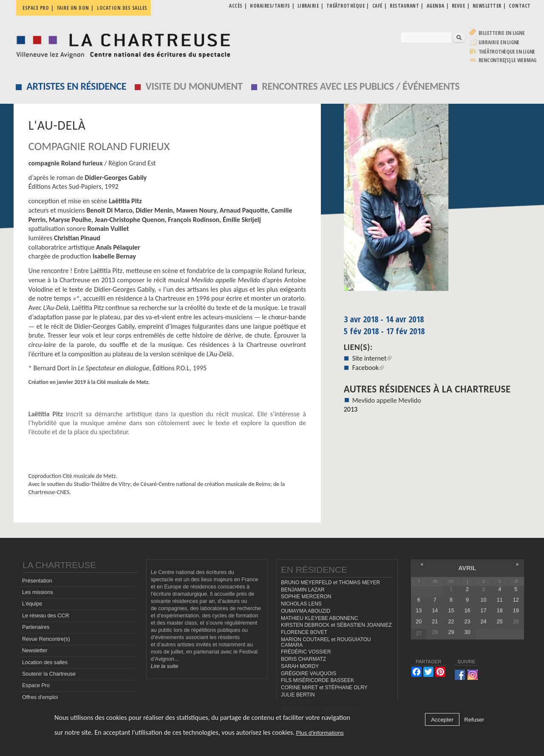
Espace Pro (36, 685)
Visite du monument (194, 86)
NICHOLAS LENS (301, 604)
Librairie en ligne (499, 42)
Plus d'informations (320, 733)
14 (435, 611)
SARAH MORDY (300, 666)
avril (467, 568)
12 (516, 600)
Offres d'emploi (40, 697)
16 (467, 611)
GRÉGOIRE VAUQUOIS (309, 674)
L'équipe (32, 604)
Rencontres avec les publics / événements (361, 86)
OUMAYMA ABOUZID (306, 611)
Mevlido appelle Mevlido (387, 400)
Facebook (368, 368)
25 (500, 622)
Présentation (37, 581)
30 (467, 632)
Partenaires (36, 627)
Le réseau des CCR (46, 616)
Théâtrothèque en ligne (507, 52)
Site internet (372, 358)
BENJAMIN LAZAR (303, 590)
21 (435, 622)
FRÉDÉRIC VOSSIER (306, 652)
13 (419, 611)
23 (467, 622)
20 (419, 622)
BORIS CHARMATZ (303, 659)
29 (451, 632)
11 (500, 600)
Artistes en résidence (76, 86)
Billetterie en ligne (502, 33)
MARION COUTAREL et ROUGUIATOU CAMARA (326, 642)
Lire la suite (164, 666)
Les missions (38, 592)
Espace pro (36, 8)
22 (451, 622)
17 (484, 611)
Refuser (474, 720)
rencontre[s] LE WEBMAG (508, 60)
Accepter (442, 720)
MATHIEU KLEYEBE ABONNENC (319, 618)
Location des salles (122, 8)
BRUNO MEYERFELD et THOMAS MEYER (330, 583)
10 (484, 600)
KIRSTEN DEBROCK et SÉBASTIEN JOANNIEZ (336, 625)
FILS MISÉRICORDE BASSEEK (317, 680)
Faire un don (73, 8)
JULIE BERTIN (298, 695)
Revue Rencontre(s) (46, 639)
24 (484, 622)
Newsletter (35, 651)
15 (451, 611)
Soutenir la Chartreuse (49, 674)
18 (500, 611)
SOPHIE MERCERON (306, 597)
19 (516, 611)
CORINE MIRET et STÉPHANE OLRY (324, 688)
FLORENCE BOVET (304, 632)
